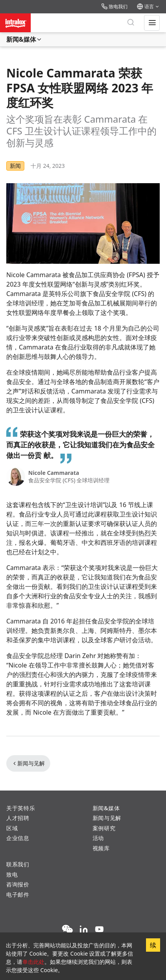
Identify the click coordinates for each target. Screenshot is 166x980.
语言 (148, 6)
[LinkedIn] (84, 930)
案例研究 (104, 828)
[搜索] (131, 23)
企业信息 (18, 838)
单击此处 (33, 962)
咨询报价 (18, 884)
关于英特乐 (21, 808)
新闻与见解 (28, 763)
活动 (98, 838)
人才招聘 (18, 818)
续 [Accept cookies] (153, 945)
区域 (12, 828)
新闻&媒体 (24, 39)
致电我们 (114, 6)
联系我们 (18, 864)
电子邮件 (18, 895)
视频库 (101, 848)
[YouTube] (99, 930)
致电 (12, 874)
